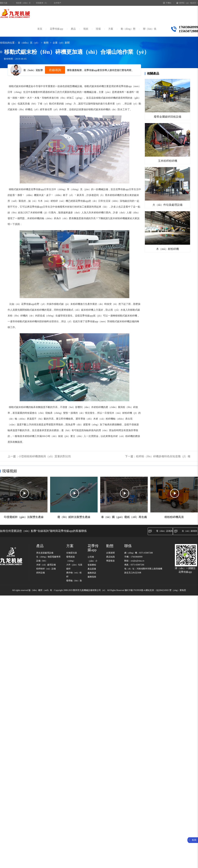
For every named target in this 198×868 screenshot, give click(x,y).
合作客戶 (57, 3)
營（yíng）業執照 (178, 590)
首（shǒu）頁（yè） (29, 43)
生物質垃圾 (72, 553)
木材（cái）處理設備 (46, 565)
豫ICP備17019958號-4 (135, 590)
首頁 (40, 29)
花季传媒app (56, 29)
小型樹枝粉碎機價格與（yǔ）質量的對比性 (45, 456)
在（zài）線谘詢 (185, 531)
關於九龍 (4, 3)
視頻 (86, 29)
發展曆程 (92, 565)
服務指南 (92, 577)
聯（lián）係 (150, 29)
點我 (194, 840)
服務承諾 (92, 573)
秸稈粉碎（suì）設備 (46, 569)
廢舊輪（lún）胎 (74, 581)
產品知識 (110, 557)
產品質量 (92, 569)
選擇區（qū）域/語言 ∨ (187, 3)
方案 (111, 29)
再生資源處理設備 (45, 553)
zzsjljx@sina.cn (137, 561)
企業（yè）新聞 (61, 43)
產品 (73, 29)
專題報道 (110, 561)
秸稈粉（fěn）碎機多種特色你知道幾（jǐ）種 (163, 456)
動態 (46, 43)
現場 (98, 29)
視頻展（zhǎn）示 (23, 3)
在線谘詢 (55, 70)
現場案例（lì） (42, 3)
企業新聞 (110, 553)
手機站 (167, 3)
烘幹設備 (41, 573)
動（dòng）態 (128, 29)
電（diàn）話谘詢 (160, 531)
